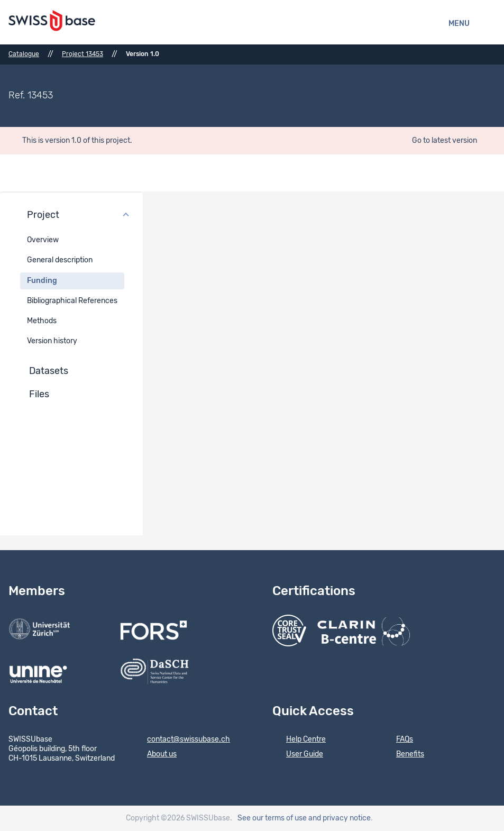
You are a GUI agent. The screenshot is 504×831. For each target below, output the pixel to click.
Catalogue (24, 54)
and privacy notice (340, 818)
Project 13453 (83, 54)
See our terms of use (272, 818)
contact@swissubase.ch (182, 740)
